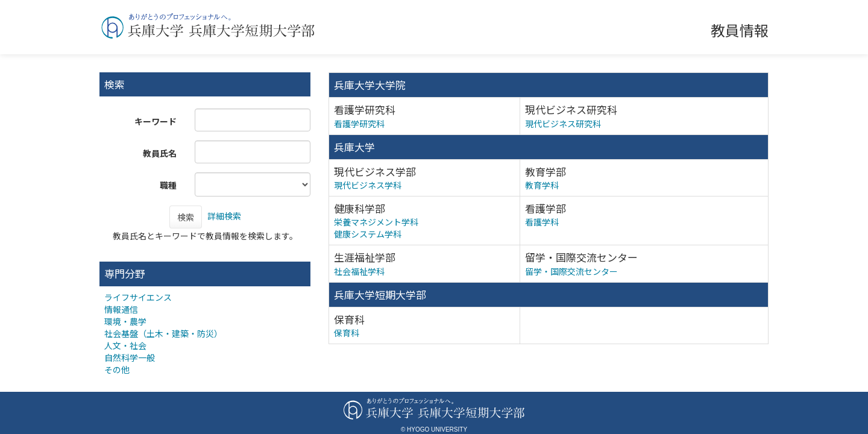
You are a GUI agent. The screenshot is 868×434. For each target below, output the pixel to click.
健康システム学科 (368, 234)
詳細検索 (224, 216)
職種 (168, 185)
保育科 (347, 333)
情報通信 (121, 309)
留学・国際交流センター (571, 271)
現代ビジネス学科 (368, 185)
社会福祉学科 (359, 271)
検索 (186, 217)
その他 (117, 370)
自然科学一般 (130, 357)
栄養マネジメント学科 (376, 222)
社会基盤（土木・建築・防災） (163, 333)
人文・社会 (125, 345)
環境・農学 (125, 321)
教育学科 (542, 185)
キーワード (156, 121)
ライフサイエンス (138, 297)
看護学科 (542, 222)
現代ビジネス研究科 (563, 124)
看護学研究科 (359, 124)
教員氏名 (160, 153)
